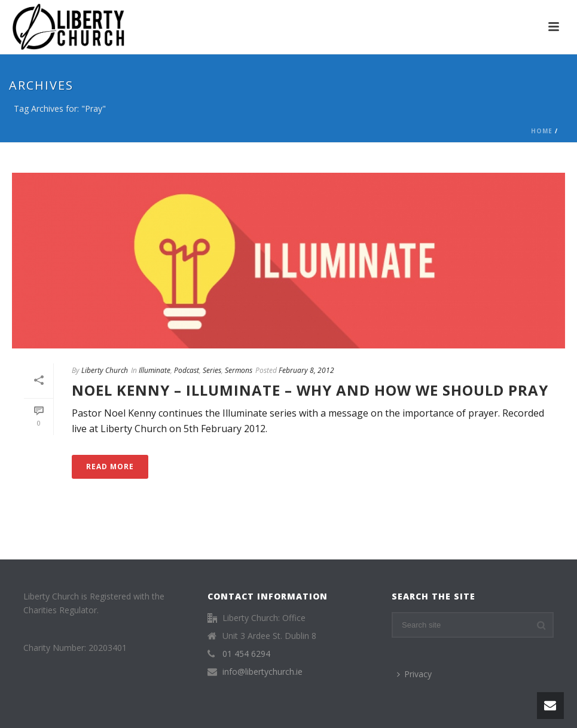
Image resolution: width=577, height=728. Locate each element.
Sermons (239, 370)
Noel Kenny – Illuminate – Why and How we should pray (310, 390)
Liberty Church (105, 370)
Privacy (414, 674)
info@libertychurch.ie (262, 672)
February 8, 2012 (306, 370)
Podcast (187, 370)
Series (212, 370)
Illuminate (155, 370)
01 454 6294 (246, 654)
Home (542, 131)
